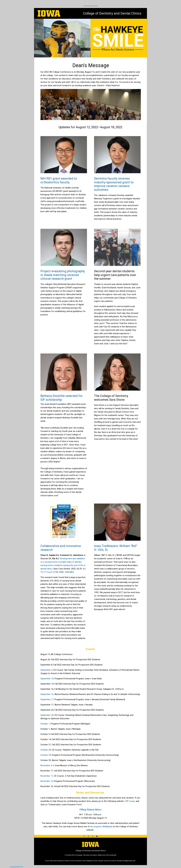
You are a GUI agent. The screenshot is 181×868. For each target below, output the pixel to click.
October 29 (46, 755)
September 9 (46, 670)
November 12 (47, 781)
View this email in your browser (90, 6)
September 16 (47, 694)
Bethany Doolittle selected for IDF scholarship (62, 398)
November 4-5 (47, 765)
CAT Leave (130, 801)
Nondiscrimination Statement (94, 855)
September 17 (47, 699)
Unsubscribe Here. (17, 867)
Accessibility (111, 855)
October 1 (45, 724)
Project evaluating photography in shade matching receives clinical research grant (63, 275)
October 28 (46, 750)
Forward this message (74, 855)
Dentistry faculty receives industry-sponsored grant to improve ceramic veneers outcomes (114, 184)
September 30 (47, 715)
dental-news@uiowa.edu (126, 861)
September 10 (47, 679)
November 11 (47, 776)
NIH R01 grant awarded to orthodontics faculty (59, 180)
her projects (101, 827)
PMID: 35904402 (66, 572)
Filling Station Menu (90, 810)
